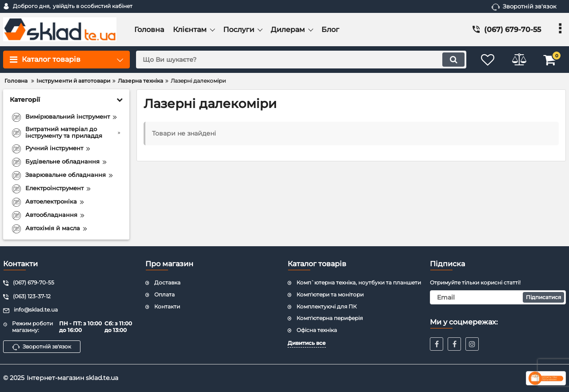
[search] (301, 60)
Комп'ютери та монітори (330, 294)
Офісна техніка (317, 330)
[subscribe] (498, 297)
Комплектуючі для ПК (327, 306)
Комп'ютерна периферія (330, 318)
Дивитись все (307, 343)
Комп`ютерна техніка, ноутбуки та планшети (359, 282)
